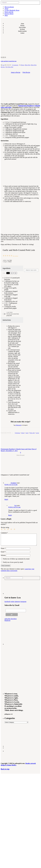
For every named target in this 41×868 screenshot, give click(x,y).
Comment (4, 533)
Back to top (5, 771)
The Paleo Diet (9, 67)
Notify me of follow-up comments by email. (16, 561)
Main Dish (28, 65)
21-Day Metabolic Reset (12, 10)
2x (12, 273)
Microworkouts (9, 7)
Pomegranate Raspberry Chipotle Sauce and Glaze (16, 449)
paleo (27, 433)
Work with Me (9, 12)
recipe (37, 433)
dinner (23, 433)
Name (3, 551)
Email (3, 554)
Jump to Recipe (16, 72)
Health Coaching (22, 31)
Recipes (22, 25)
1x (8, 273)
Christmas (17, 433)
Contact (22, 33)
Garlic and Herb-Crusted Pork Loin (9, 61)
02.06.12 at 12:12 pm (11, 485)
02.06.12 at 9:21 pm (14, 507)
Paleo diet (32, 433)
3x (15, 273)
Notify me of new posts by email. (13, 564)
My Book (22, 29)
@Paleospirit (18, 425)
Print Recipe (26, 72)
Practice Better (9, 14)
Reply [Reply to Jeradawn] (6, 499)
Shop (6, 15)
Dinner (22, 65)
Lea (3, 65)
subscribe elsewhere (11, 621)
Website (3, 558)
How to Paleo (22, 27)
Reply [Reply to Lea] (10, 515)
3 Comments (15, 65)
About (6, 9)
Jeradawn (14, 483)
